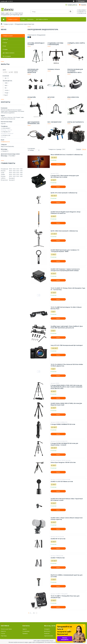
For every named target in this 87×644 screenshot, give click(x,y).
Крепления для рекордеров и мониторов (33, 71)
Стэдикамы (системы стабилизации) (55, 44)
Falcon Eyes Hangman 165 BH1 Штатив (63, 462)
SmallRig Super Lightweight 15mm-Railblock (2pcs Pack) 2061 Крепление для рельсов (67, 327)
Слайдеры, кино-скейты (76, 43)
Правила (25, 633)
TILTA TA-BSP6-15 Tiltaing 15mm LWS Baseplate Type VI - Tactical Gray (68, 289)
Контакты (30, 19)
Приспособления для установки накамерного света (75, 71)
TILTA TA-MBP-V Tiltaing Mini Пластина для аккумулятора (65, 597)
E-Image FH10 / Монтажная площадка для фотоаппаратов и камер (65, 176)
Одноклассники (49, 636)
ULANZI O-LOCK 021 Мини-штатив (62, 481)
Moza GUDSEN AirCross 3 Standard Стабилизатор (67, 155)
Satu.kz (52, 641)
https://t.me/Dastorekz (7, 146)
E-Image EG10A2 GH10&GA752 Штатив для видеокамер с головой (64, 444)
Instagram (47, 629)
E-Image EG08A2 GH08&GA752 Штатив (63, 424)
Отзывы (5, 49)
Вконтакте (47, 631)
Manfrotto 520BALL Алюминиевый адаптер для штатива (67, 576)
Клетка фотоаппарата (76, 122)
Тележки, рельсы (54, 70)
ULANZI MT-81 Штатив (58, 539)
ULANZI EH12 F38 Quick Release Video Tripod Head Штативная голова (67, 499)
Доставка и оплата (42, 19)
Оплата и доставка (6, 629)
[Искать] (70, 12)
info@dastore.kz (5, 142)
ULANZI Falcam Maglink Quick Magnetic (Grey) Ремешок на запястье (66, 213)
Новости (5, 39)
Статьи (5, 43)
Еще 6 (6, 95)
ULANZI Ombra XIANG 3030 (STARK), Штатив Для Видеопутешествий (66, 404)
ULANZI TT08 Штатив (58, 558)
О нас (23, 19)
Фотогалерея (7, 56)
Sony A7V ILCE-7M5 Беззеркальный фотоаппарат (67, 345)
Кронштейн (32, 97)
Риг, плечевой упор (54, 122)
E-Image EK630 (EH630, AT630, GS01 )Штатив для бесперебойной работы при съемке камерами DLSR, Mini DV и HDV (66, 387)
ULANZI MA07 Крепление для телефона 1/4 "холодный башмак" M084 (65, 251)
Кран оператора (73, 97)
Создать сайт (4, 1)
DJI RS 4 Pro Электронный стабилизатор (64, 193)
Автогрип (51, 97)
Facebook (47, 633)
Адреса (25, 629)
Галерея (78, 149)
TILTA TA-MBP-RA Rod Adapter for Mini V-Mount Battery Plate (66, 308)
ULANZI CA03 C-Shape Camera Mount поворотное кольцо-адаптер (67, 519)
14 (34, 613)
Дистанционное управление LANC (34, 123)
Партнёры (4, 636)
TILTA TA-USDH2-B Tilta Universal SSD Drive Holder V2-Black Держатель (67, 365)
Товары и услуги (13, 19)
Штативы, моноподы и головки (36, 44)
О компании (26, 631)
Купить (58, 164)
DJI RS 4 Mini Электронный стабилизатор (64, 231)
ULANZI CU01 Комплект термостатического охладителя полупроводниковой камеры (65, 270)
